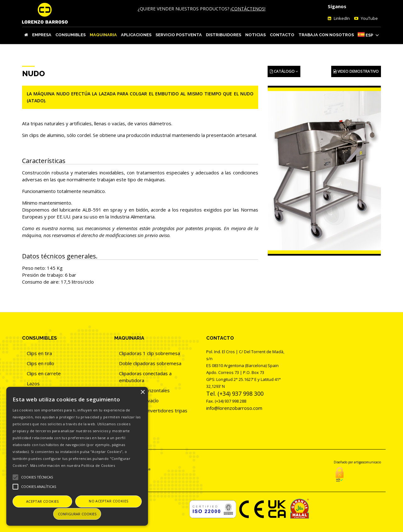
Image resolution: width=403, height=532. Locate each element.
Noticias (255, 35)
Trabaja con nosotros (326, 35)
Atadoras (129, 421)
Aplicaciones (136, 35)
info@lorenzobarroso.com (234, 408)
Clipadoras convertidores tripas (153, 410)
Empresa (42, 35)
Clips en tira (39, 353)
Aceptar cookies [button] (43, 501)
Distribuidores (224, 35)
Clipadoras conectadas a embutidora (145, 377)
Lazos (33, 383)
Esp (369, 35)
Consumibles (71, 35)
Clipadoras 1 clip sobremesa (150, 353)
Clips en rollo (40, 363)
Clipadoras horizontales (144, 390)
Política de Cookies (98, 465)
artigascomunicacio (367, 462)
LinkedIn (341, 18)
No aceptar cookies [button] (108, 501)
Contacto (282, 35)
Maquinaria (103, 35)
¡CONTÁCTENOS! (248, 9)
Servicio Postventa (179, 35)
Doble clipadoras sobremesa (150, 363)
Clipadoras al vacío (139, 400)
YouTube (369, 18)
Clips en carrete (44, 373)
